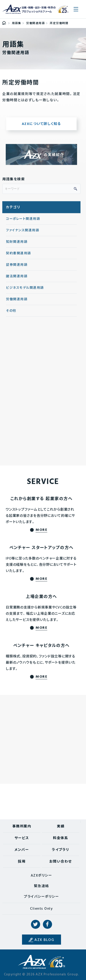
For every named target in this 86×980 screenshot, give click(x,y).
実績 (61, 827)
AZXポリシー (42, 876)
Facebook (47, 924)
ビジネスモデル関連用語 (25, 290)
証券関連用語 (17, 267)
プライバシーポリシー (41, 897)
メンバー (22, 850)
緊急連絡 (42, 886)
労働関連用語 (17, 302)
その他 (11, 313)
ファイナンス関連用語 (22, 233)
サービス (22, 838)
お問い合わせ (61, 862)
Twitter (36, 924)
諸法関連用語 (17, 279)
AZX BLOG (44, 940)
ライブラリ (61, 850)
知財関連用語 (17, 244)
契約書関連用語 (18, 256)
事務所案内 (22, 827)
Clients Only (41, 909)
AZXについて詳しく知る (41, 126)
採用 (22, 862)
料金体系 (61, 838)
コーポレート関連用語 (23, 221)
